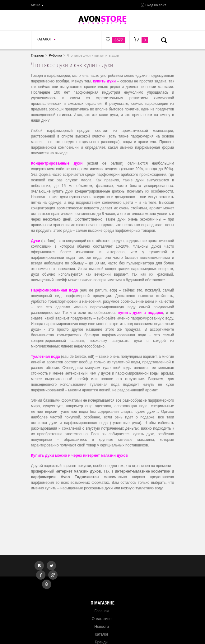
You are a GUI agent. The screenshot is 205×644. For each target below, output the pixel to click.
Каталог (102, 634)
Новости (101, 627)
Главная (102, 611)
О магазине (102, 619)
